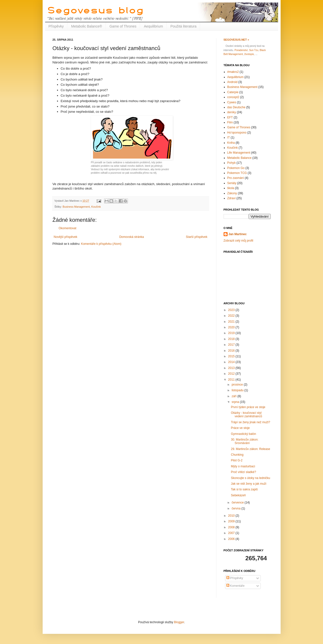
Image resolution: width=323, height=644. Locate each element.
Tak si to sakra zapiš (244, 489)
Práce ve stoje (240, 428)
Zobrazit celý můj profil (238, 241)
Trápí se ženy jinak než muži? (250, 422)
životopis (249, 54)
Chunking (237, 455)
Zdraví (232, 198)
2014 (232, 362)
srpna (236, 402)
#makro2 (233, 72)
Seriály (232, 183)
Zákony (232, 193)
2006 (232, 539)
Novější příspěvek (66, 237)
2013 (232, 368)
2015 (232, 356)
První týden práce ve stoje (248, 407)
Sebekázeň (238, 495)
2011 (232, 380)
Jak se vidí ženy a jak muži (249, 484)
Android (232, 82)
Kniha (231, 143)
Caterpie (233, 92)
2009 (232, 521)
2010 (232, 516)
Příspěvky (56, 26)
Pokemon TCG (237, 173)
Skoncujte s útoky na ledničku (250, 478)
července (238, 503)
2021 (232, 322)
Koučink (96, 207)
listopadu (238, 390)
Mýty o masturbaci (243, 466)
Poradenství (241, 50)
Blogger (179, 622)
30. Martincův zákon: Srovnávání (245, 441)
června (236, 508)
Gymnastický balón (243, 434)
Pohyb (232, 163)
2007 (232, 533)
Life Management (239, 153)
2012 (232, 374)
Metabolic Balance (239, 158)
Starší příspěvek (197, 237)
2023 (232, 310)
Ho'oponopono (237, 133)
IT (229, 138)
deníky (232, 112)
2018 (232, 339)
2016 (232, 351)
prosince (238, 385)
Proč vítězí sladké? (243, 472)
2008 (232, 527)
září (234, 396)
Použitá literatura (183, 26)
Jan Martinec (238, 234)
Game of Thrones (123, 26)
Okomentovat (68, 228)
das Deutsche (236, 107)
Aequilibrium (153, 26)
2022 (232, 316)
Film (230, 122)
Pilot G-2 (237, 460)
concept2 (233, 97)
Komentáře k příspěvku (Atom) (101, 244)
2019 (232, 333)
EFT (230, 117)
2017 (232, 345)
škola (231, 188)
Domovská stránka (132, 237)
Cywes (232, 102)
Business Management (76, 207)
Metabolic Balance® (87, 26)
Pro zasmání (236, 178)
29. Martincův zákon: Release (250, 449)
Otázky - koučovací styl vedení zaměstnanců (246, 415)
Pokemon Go (236, 168)
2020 (232, 327)
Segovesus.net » (236, 40)
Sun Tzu (254, 50)
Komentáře (235, 586)
